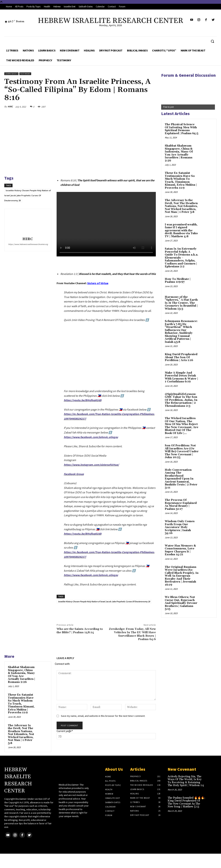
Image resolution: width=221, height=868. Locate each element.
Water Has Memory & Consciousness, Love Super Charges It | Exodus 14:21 (180, 550)
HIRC (10, 107)
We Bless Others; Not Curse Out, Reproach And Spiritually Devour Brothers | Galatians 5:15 (181, 603)
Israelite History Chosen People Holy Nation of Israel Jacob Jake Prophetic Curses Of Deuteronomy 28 (28, 195)
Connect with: (63, 664)
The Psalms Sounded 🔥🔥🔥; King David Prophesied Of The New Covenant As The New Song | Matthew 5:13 (186, 802)
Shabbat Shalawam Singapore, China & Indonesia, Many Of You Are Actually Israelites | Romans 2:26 (21, 675)
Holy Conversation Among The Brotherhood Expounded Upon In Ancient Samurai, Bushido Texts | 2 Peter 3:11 (181, 479)
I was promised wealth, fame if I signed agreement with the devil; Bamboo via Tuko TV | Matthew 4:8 (181, 231)
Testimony (25, 74)
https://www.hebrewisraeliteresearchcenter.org (28, 244)
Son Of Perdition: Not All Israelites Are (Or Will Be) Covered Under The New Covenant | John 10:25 (182, 451)
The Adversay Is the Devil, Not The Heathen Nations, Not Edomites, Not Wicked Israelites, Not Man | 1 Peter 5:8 (21, 734)
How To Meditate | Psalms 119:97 (178, 281)
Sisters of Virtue (98, 283)
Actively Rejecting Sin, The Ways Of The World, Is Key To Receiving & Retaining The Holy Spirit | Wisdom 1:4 (186, 781)
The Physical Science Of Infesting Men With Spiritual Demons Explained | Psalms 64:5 (182, 129)
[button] (212, 41)
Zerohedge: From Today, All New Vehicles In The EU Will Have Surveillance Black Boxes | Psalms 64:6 (132, 634)
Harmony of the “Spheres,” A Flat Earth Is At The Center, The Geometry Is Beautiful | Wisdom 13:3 (181, 303)
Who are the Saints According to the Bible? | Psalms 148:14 (80, 631)
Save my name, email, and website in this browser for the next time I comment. (103, 716)
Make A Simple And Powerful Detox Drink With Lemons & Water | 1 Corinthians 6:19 (181, 377)
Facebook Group (74, 474)
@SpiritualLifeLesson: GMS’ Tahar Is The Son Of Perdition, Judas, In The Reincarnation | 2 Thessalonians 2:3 (181, 400)
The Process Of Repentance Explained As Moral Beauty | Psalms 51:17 (181, 505)
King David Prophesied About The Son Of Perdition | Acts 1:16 (181, 357)
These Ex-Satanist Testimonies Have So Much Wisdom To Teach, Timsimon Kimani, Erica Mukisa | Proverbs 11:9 (21, 704)
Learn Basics (11, 74)
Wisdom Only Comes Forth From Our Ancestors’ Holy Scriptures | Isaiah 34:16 (180, 527)
